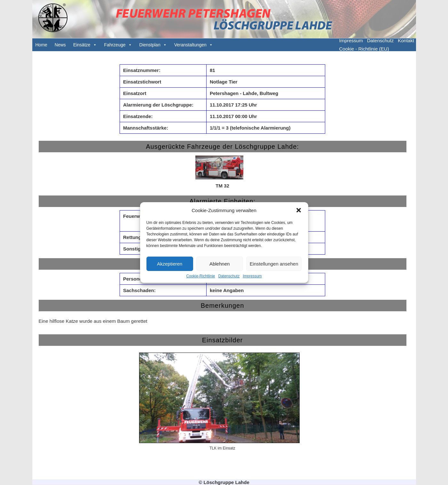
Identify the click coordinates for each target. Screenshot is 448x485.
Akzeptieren (170, 264)
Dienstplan (150, 45)
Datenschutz (229, 276)
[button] (299, 210)
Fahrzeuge (115, 45)
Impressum (252, 276)
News (60, 45)
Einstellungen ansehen (274, 264)
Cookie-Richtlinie (200, 276)
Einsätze (82, 45)
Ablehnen (220, 264)
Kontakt (406, 40)
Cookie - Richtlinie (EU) (364, 49)
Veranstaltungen (190, 45)
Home (41, 45)
